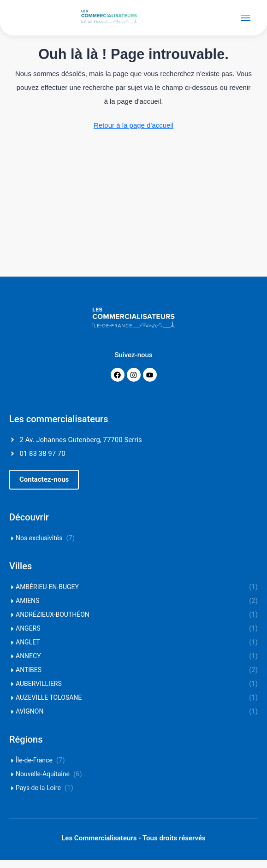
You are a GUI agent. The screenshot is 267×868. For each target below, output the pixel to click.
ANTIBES (29, 678)
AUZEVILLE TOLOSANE (49, 705)
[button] (44, 487)
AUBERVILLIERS (39, 691)
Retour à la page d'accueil (133, 133)
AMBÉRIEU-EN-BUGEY (47, 595)
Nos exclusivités (39, 546)
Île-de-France (34, 768)
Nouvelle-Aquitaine (43, 782)
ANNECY (28, 664)
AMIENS (27, 608)
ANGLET (28, 650)
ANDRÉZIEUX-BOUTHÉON (53, 622)
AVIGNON (30, 719)
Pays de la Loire (38, 796)
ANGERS (28, 636)
